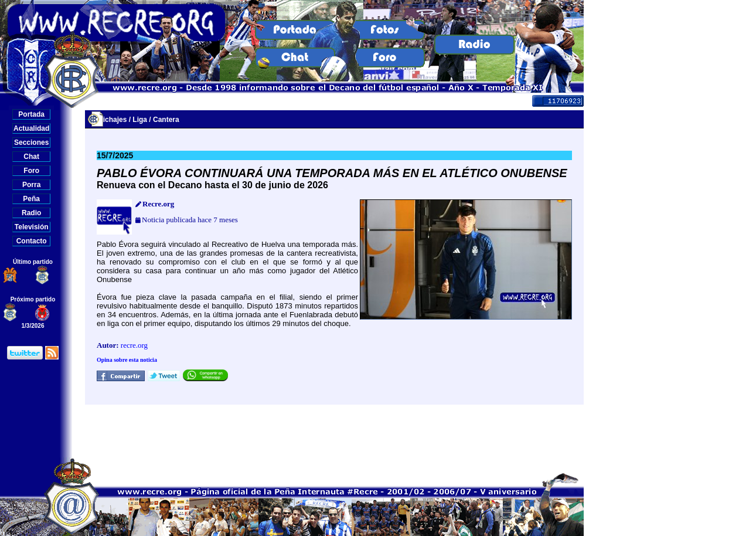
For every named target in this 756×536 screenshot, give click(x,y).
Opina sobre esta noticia (127, 360)
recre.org (134, 345)
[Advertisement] (335, 431)
